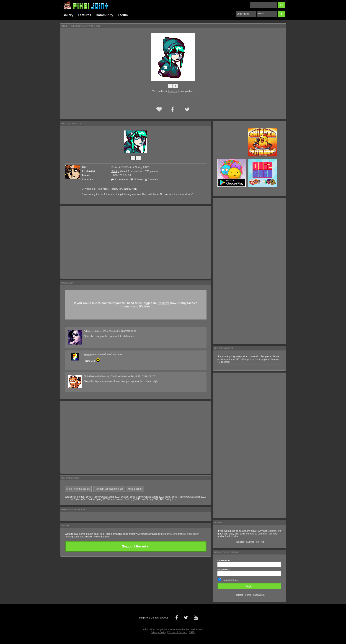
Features (84, 15)
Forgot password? (255, 595)
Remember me (230, 580)
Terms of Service (178, 632)
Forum (123, 15)
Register (163, 303)
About (164, 618)
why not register (267, 531)
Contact (155, 618)
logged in (173, 91)
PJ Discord (223, 362)
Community (105, 15)
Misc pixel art (135, 489)
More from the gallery (78, 489)
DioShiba (88, 376)
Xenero (87, 354)
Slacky (115, 171)
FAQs (192, 632)
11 (137, 179)
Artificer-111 (90, 331)
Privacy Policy (158, 632)
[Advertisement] (136, 242)
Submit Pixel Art (255, 542)
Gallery (68, 15)
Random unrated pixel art (109, 489)
